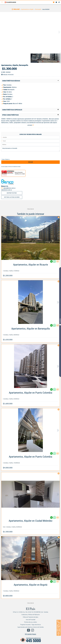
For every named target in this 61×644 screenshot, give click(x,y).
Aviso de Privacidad (31, 620)
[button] (30, 81)
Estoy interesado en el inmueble (30, 149)
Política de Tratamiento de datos (15, 167)
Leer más (30, 125)
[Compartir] (59, 2)
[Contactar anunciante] (58, 262)
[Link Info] (30, 269)
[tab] (30, 81)
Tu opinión (60, 322)
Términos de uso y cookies (30, 622)
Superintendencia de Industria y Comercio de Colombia (31, 627)
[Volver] (3, 2)
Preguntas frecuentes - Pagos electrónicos (31, 625)
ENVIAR (31, 162)
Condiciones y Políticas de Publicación (31, 615)
